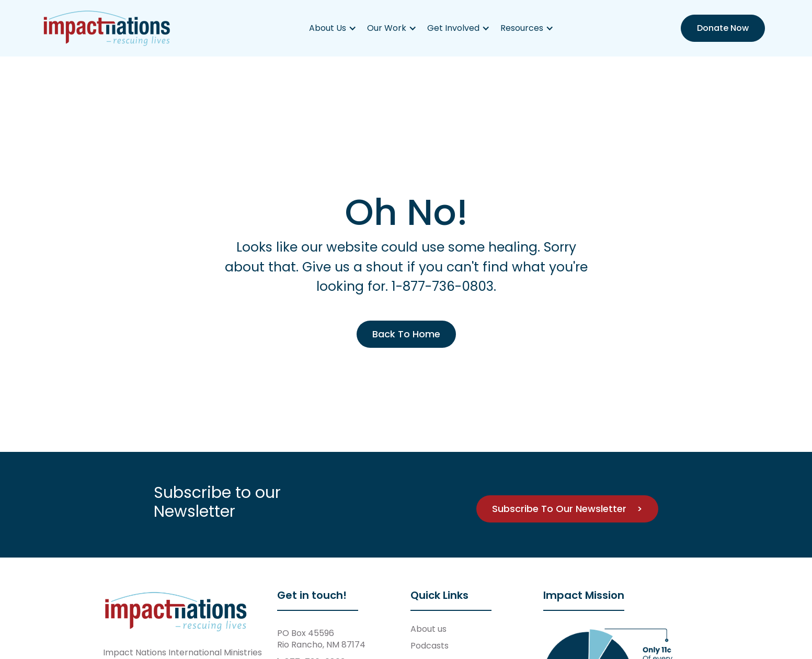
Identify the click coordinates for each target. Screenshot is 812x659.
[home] (107, 28)
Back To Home (406, 334)
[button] (333, 28)
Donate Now (723, 28)
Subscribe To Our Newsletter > (567, 509)
